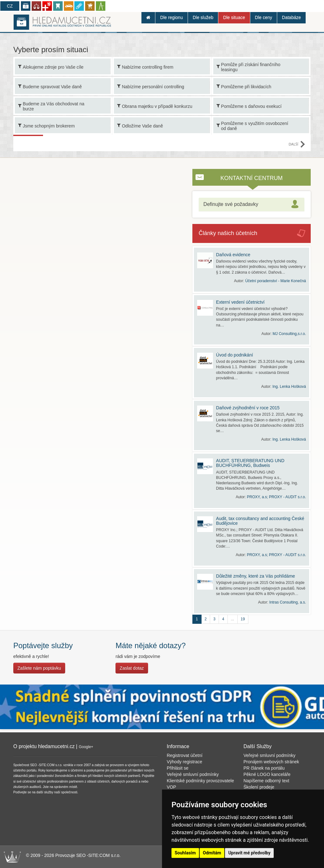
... (233, 619)
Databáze (291, 17)
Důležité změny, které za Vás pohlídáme (256, 576)
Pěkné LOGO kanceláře (267, 774)
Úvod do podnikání (235, 355)
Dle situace (234, 17)
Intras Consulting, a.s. (288, 602)
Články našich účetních (228, 233)
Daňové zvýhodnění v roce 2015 (248, 408)
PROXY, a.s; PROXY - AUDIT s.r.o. (276, 497)
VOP (171, 787)
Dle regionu (171, 17)
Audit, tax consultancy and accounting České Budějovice (260, 521)
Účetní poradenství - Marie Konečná (276, 281)
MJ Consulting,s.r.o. (289, 334)
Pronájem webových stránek (271, 762)
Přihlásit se (178, 768)
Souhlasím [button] (185, 853)
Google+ (86, 747)
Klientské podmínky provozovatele (200, 781)
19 (243, 619)
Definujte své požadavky (231, 204)
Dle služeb (203, 17)
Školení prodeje (259, 787)
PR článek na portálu (264, 768)
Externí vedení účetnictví (240, 302)
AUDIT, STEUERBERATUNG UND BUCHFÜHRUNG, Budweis (250, 463)
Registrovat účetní (185, 755)
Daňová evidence (233, 255)
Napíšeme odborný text (267, 781)
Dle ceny (264, 17)
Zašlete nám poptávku (39, 668)
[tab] (252, 205)
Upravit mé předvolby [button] (249, 853)
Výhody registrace (184, 762)
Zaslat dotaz (132, 668)
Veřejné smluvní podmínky (193, 774)
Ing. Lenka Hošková (289, 387)
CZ (10, 6)
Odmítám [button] (212, 853)
